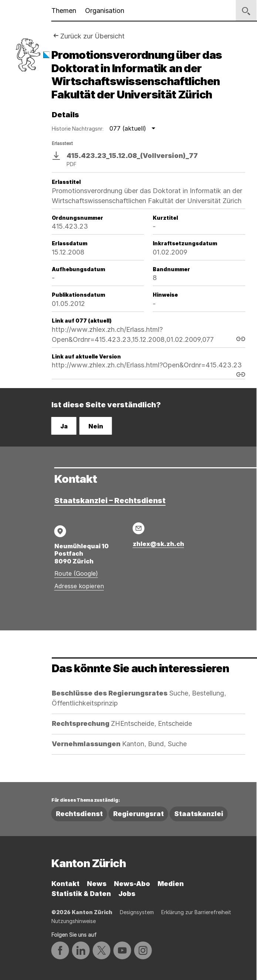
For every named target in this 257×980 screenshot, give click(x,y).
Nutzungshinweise (74, 921)
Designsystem (137, 912)
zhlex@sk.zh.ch (158, 544)
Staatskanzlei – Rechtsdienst (110, 501)
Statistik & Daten (81, 894)
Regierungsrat (138, 814)
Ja (64, 426)
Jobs (127, 894)
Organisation (105, 11)
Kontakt (65, 884)
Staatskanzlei (199, 814)
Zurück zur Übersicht (92, 36)
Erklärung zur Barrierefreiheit (196, 912)
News (97, 884)
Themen (64, 11)
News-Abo (132, 884)
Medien (171, 884)
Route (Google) (76, 573)
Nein (96, 426)
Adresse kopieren (79, 586)
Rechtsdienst (79, 814)
